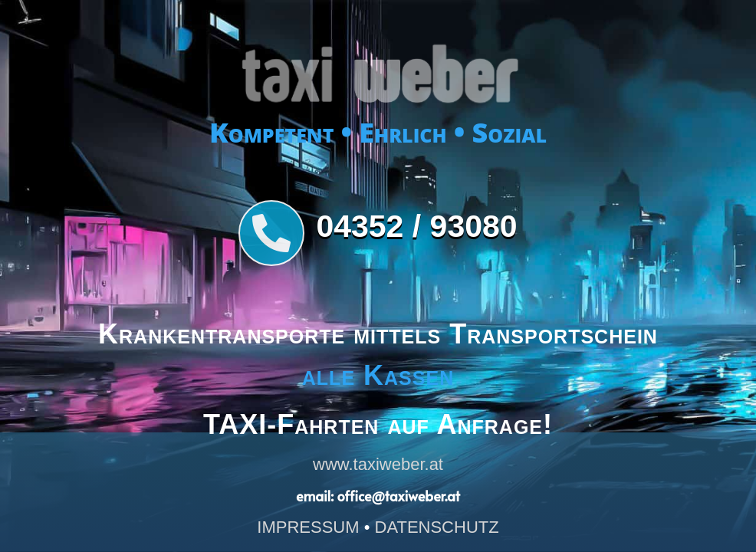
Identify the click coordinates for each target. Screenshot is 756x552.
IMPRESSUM (308, 527)
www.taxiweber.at (378, 464)
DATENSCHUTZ (437, 527)
